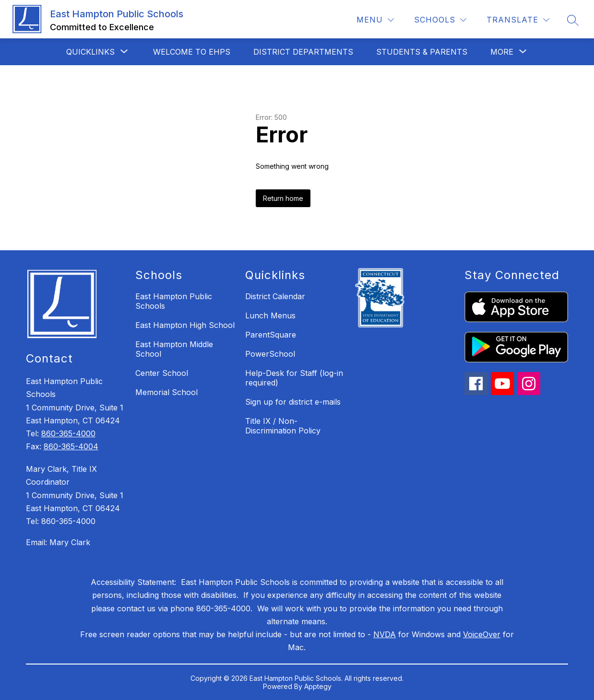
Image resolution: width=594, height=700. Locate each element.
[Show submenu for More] (502, 52)
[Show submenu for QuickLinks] (90, 52)
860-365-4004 (71, 446)
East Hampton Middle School (174, 349)
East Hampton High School (185, 325)
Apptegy (318, 686)
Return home (283, 198)
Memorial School (166, 392)
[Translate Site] (518, 20)
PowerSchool (270, 354)
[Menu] (375, 20)
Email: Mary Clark (58, 542)
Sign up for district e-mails (293, 402)
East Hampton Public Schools (174, 301)
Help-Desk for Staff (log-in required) (294, 378)
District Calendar (275, 296)
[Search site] (573, 20)
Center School (162, 373)
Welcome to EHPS (192, 52)
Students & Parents (422, 52)
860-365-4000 (68, 433)
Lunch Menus (270, 315)
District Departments (303, 52)
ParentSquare (271, 335)
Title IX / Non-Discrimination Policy (283, 426)
